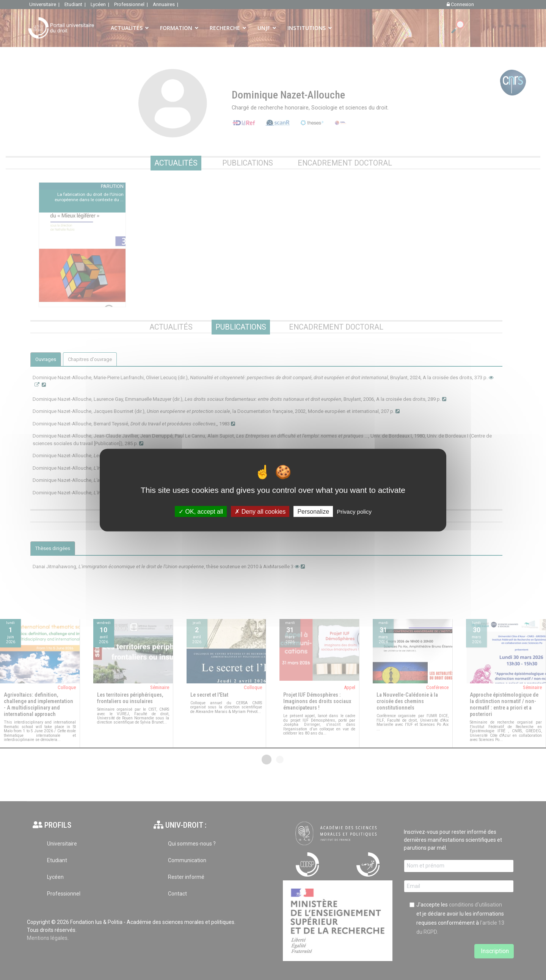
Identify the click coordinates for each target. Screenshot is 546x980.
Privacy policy (354, 512)
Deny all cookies (260, 512)
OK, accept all (201, 512)
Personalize (313, 512)
